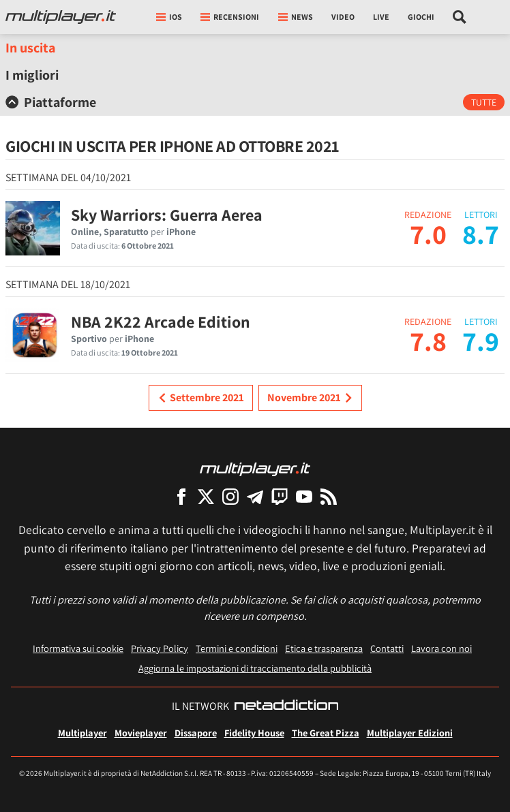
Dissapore (196, 733)
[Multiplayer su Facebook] (181, 496)
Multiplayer (82, 733)
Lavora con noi (441, 648)
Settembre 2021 (201, 398)
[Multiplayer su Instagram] (230, 496)
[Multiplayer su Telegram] (255, 496)
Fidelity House (254, 733)
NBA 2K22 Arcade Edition (161, 322)
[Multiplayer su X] (206, 496)
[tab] (255, 102)
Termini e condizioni (237, 648)
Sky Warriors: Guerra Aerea (167, 215)
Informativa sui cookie (78, 648)
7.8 (428, 341)
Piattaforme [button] (51, 102)
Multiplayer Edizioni (410, 733)
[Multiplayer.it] (61, 17)
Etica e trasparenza (324, 648)
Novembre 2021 (310, 398)
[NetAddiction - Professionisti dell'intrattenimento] (286, 706)
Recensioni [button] (230, 17)
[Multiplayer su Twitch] (280, 496)
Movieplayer (141, 733)
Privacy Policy (160, 648)
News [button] (296, 17)
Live (381, 17)
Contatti (387, 648)
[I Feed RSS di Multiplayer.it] (329, 496)
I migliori (32, 75)
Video (343, 17)
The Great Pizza (326, 733)
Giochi (421, 17)
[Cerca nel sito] (460, 17)
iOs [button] (169, 17)
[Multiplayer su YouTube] (304, 496)
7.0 (428, 234)
